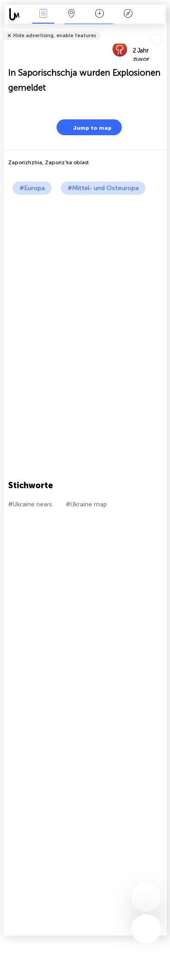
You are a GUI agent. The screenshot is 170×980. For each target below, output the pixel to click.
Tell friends (163, 30)
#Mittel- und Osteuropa (103, 188)
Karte (72, 14)
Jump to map (87, 127)
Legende (128, 14)
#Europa (32, 188)
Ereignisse (43, 14)
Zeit (100, 14)
